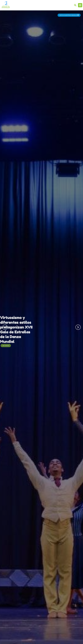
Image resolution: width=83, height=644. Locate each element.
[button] (75, 5)
